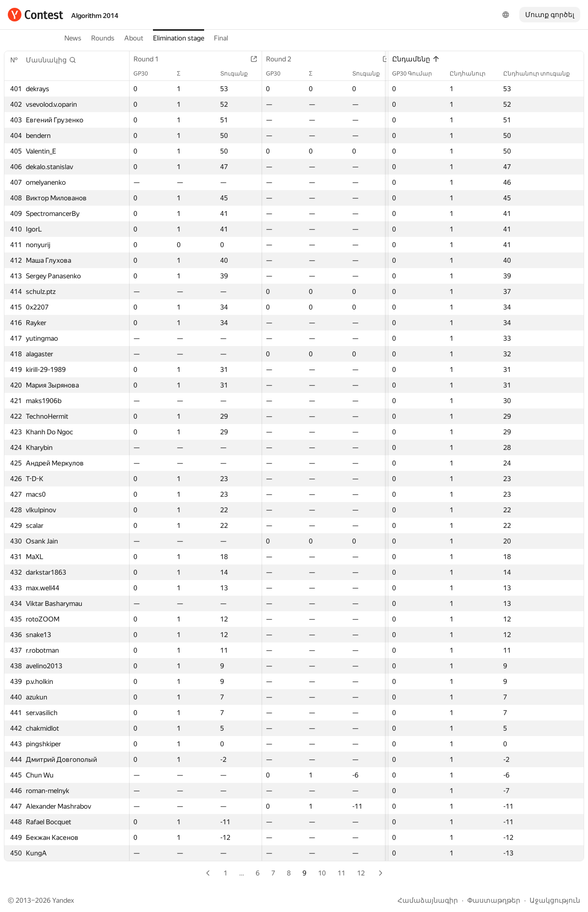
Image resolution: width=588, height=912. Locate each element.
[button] (51, 60)
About (134, 38)
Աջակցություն (555, 900)
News (73, 38)
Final (221, 38)
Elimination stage (179, 38)
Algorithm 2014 (95, 16)
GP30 (146, 74)
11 (341, 873)
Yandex (63, 900)
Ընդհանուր (473, 74)
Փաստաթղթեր (494, 900)
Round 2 (284, 59)
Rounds (103, 38)
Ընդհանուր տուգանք (541, 74)
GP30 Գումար (417, 74)
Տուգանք (239, 74)
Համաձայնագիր (428, 900)
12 (361, 873)
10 (322, 873)
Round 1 (151, 59)
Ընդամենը (416, 59)
